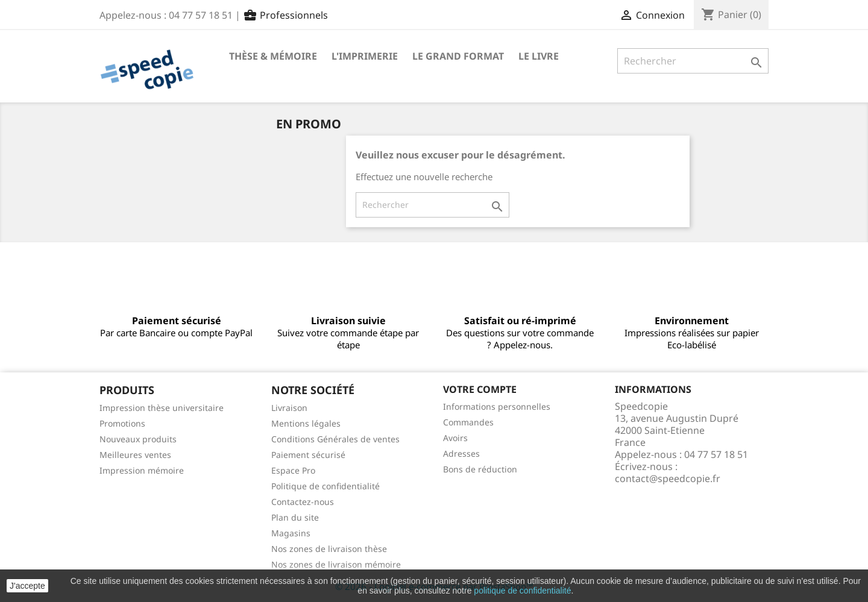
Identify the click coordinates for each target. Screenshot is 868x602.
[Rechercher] (693, 61)
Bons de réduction (480, 469)
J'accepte (27, 586)
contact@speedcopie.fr (668, 478)
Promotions (122, 423)
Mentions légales (306, 423)
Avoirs (455, 438)
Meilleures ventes (135, 455)
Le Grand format (458, 56)
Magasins (291, 533)
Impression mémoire (142, 470)
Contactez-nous (303, 502)
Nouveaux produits (138, 439)
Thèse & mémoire (273, 56)
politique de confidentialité (522, 591)
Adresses (461, 453)
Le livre (539, 56)
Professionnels (285, 15)
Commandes (468, 422)
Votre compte (480, 389)
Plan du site (295, 517)
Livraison (289, 408)
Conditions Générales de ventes (335, 439)
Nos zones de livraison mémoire (336, 564)
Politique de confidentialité (325, 486)
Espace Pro (293, 470)
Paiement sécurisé (308, 455)
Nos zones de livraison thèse (329, 549)
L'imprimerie (365, 56)
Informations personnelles (497, 406)
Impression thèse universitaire (162, 408)
